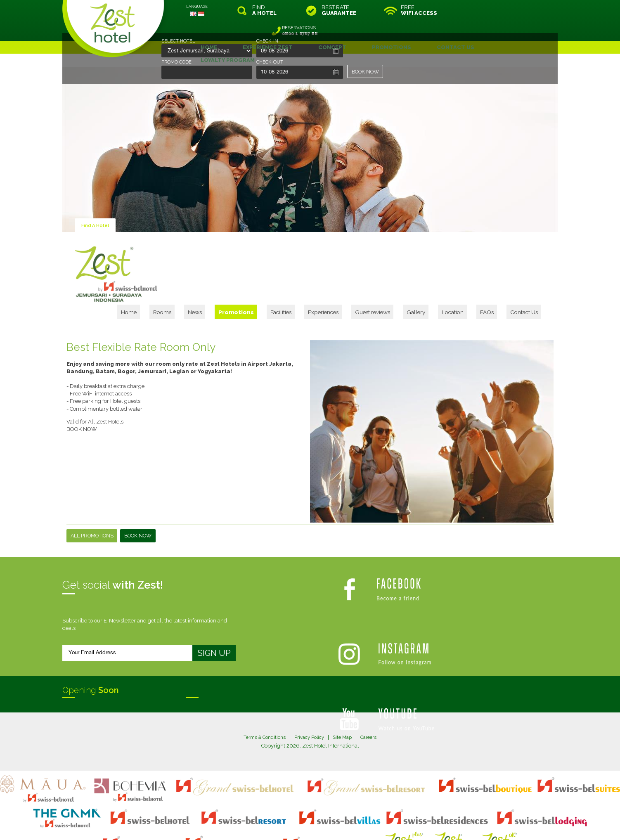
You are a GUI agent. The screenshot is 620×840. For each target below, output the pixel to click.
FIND (264, 10)
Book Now (143, 500)
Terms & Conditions (260, 702)
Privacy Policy (309, 702)
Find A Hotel (97, 205)
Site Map (346, 702)
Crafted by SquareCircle (357, 824)
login (341, 817)
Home (211, 229)
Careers (374, 702)
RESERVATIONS (501, 10)
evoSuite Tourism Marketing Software (284, 824)
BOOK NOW (367, 72)
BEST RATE (339, 10)
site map (283, 817)
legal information (314, 817)
